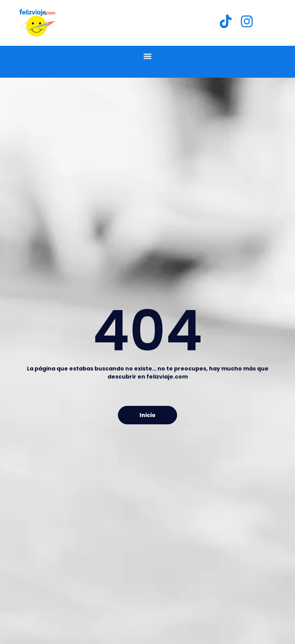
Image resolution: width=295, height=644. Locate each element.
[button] (148, 56)
